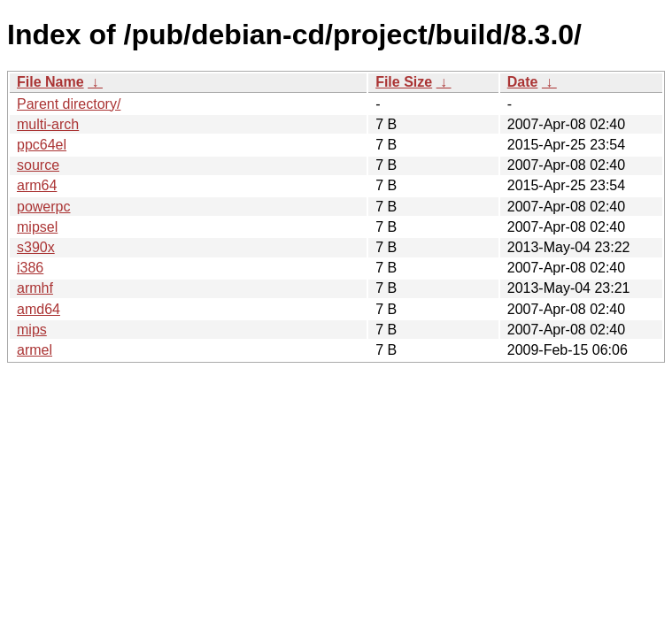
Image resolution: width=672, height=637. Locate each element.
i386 (30, 268)
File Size (404, 82)
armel (35, 350)
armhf (35, 288)
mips (32, 330)
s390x (36, 247)
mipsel (37, 227)
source (38, 165)
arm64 (37, 185)
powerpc (43, 207)
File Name (50, 82)
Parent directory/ (69, 104)
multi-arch (48, 124)
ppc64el (42, 145)
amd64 (39, 309)
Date (523, 82)
